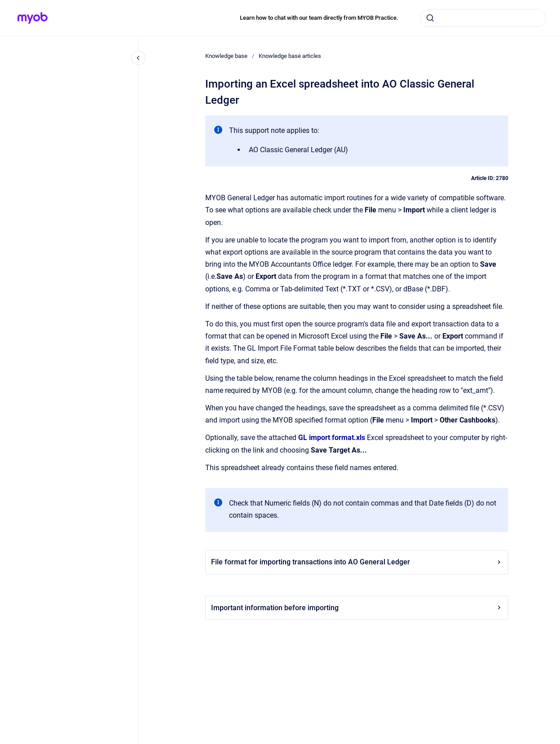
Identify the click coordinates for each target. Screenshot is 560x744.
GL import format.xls (332, 438)
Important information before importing (357, 608)
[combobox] (483, 18)
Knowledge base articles (290, 56)
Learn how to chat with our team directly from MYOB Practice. (319, 18)
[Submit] (430, 18)
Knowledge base (226, 56)
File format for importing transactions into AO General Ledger (357, 562)
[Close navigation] (138, 58)
